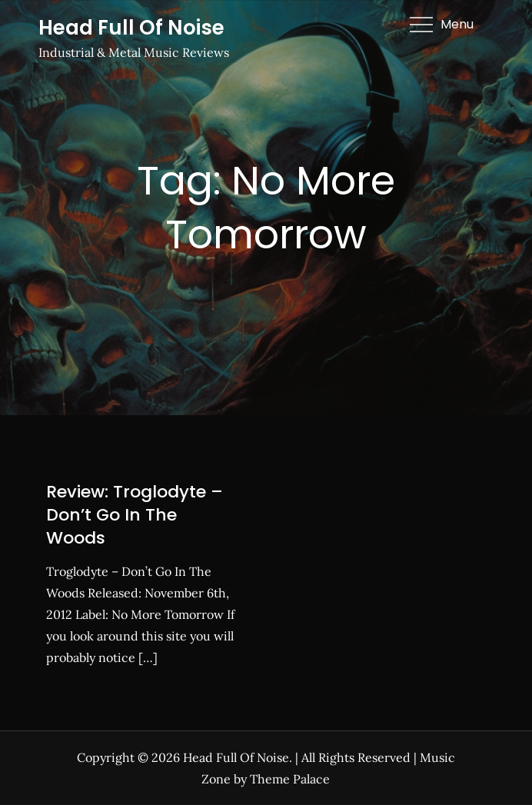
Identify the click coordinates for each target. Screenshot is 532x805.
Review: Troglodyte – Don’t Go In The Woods (135, 514)
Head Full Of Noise (131, 28)
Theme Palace (290, 779)
